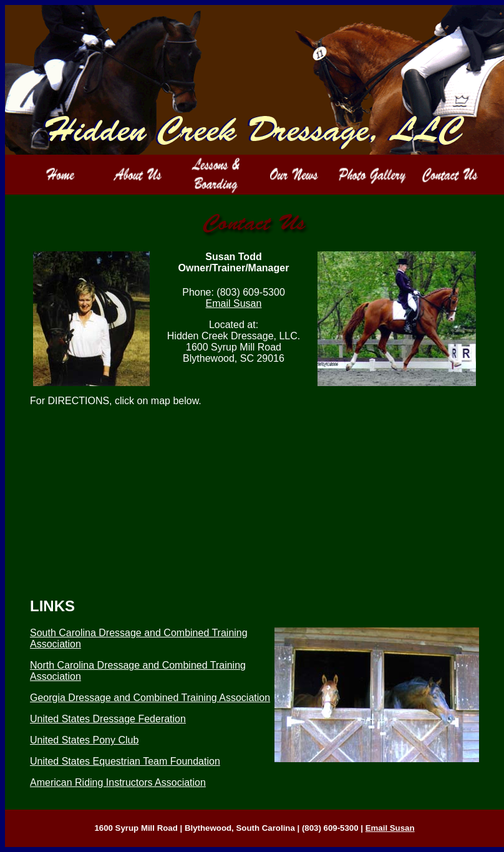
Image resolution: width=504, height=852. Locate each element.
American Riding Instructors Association (118, 782)
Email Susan (234, 303)
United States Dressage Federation (108, 719)
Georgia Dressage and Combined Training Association (150, 698)
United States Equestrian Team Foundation (125, 761)
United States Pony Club (84, 740)
